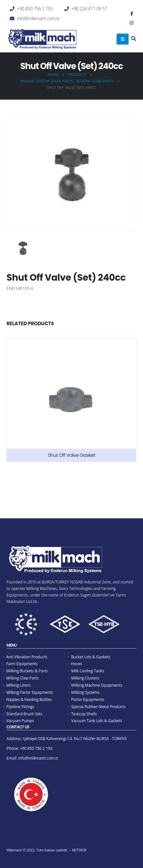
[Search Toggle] (134, 39)
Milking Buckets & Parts (27, 671)
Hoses (77, 664)
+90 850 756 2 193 (35, 9)
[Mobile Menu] (123, 39)
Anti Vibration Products (27, 657)
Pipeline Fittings (20, 707)
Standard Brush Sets (24, 714)
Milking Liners (18, 685)
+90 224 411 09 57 (89, 9)
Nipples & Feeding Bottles (29, 699)
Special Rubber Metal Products (98, 707)
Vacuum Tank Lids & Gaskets (97, 721)
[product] (71, 400)
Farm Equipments (22, 664)
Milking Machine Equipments (97, 685)
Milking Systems (85, 692)
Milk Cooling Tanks (88, 671)
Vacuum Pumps (20, 721)
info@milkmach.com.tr (38, 18)
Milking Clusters (85, 678)
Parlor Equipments (88, 699)
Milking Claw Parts (22, 678)
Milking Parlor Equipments (30, 692)
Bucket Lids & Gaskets (91, 657)
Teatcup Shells (84, 714)
